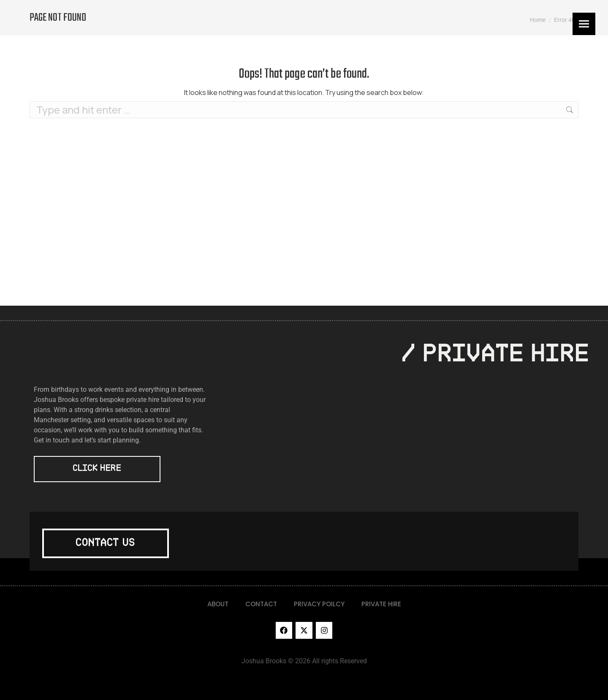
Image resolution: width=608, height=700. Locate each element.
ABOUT (218, 604)
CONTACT (261, 604)
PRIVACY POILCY (319, 604)
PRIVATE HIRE (381, 604)
